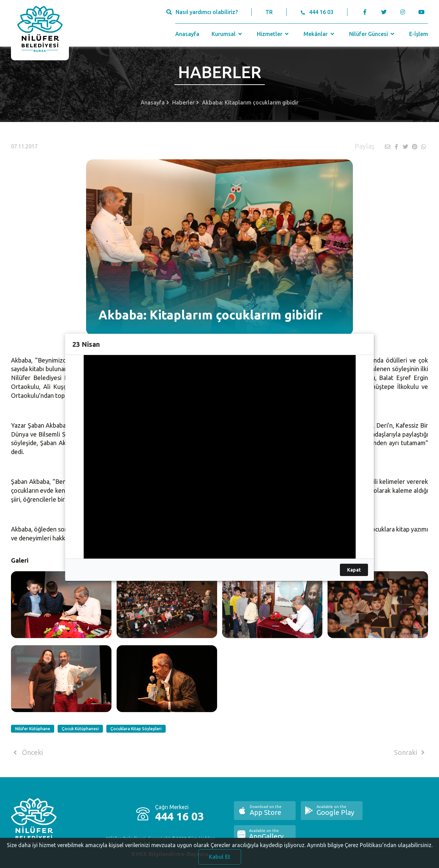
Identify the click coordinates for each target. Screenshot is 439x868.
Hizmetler (274, 34)
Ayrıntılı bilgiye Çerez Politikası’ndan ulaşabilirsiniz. (370, 848)
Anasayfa (187, 34)
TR (269, 12)
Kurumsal (228, 34)
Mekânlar (319, 34)
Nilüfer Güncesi (372, 34)
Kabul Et (220, 860)
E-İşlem (419, 34)
